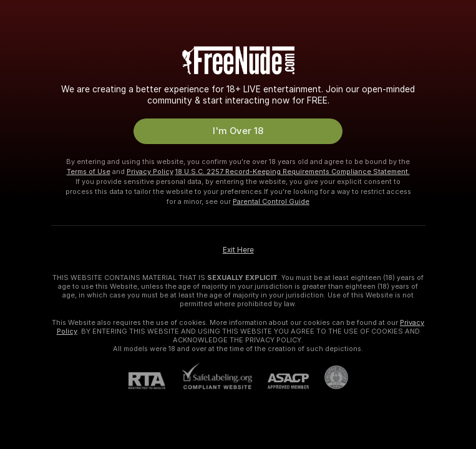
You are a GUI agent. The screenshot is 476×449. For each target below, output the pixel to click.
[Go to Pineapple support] (328, 377)
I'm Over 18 (238, 131)
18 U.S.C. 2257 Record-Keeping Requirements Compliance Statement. (293, 171)
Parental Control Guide (271, 201)
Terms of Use (89, 171)
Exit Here (238, 250)
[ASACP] (280, 381)
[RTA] (155, 381)
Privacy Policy (150, 171)
